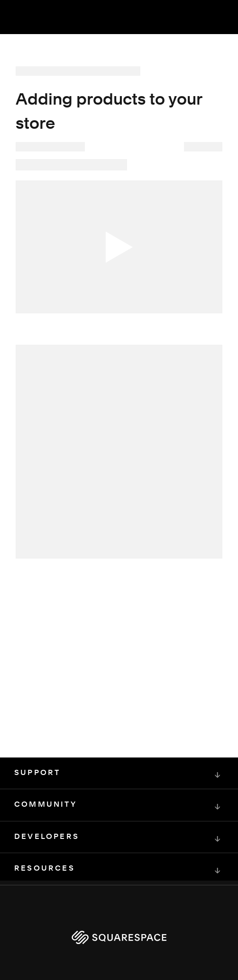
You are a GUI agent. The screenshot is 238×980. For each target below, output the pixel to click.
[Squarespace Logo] (119, 937)
